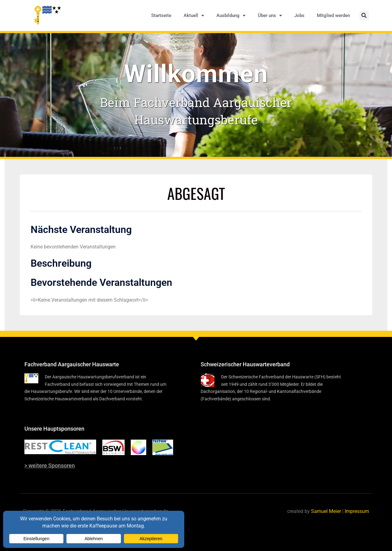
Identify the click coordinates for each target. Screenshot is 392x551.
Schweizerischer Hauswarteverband (245, 364)
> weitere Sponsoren (50, 465)
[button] (364, 15)
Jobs (299, 15)
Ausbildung (231, 16)
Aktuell (194, 16)
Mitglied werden (333, 15)
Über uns (270, 16)
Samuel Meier (326, 511)
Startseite (161, 15)
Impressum (357, 511)
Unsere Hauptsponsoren (54, 429)
